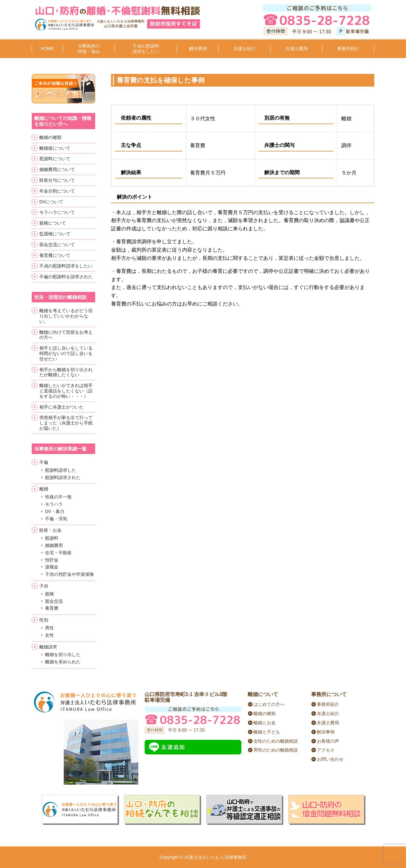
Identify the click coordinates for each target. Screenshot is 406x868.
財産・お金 (50, 530)
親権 (49, 594)
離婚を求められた (63, 662)
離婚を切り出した (63, 654)
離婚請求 (48, 647)
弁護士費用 (297, 49)
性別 (44, 620)
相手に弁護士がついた (62, 407)
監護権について (55, 234)
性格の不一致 (58, 497)
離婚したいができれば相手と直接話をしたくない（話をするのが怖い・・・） (66, 391)
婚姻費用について (57, 169)
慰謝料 (52, 538)
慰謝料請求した (61, 470)
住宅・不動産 (58, 553)
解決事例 (198, 49)
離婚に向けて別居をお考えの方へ (66, 335)
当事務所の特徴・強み (89, 49)
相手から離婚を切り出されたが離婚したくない (66, 372)
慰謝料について (55, 159)
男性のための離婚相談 (276, 750)
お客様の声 (328, 741)
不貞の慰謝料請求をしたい (146, 49)
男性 (49, 628)
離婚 (44, 489)
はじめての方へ (269, 704)
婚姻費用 (54, 545)
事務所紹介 (348, 49)
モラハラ (54, 504)
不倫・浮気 (56, 519)
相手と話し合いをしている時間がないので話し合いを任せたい (66, 353)
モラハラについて (57, 212)
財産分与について (57, 180)
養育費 (52, 608)
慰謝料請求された (63, 477)
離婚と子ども (267, 732)
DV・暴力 (55, 511)
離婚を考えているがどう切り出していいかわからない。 (66, 316)
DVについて (51, 202)
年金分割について (57, 191)
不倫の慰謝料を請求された (66, 277)
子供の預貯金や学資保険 (69, 574)
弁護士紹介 (245, 49)
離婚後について (55, 148)
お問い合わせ (330, 759)
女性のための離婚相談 (276, 741)
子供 (44, 586)
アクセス (326, 750)
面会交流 (54, 601)
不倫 (44, 462)
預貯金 (52, 560)
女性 (49, 635)
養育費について (55, 255)
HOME (47, 49)
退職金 (52, 567)
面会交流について (57, 245)
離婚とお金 (265, 723)
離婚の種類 (50, 137)
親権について (53, 223)
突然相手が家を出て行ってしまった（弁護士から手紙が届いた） (66, 423)
